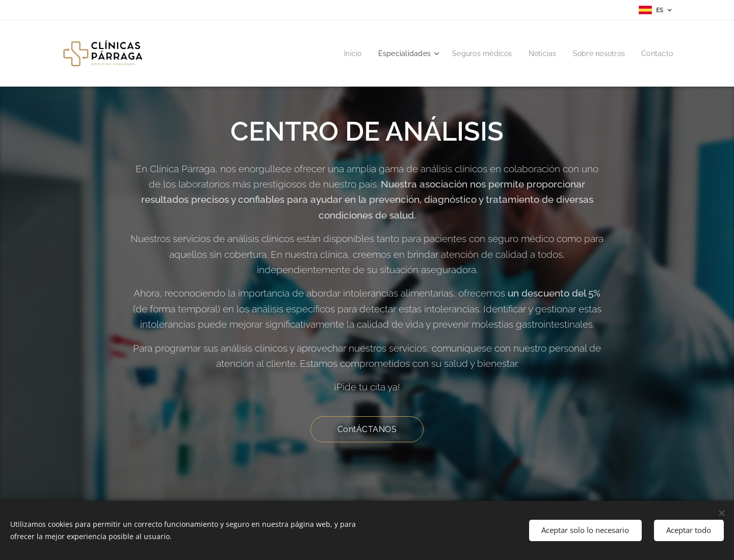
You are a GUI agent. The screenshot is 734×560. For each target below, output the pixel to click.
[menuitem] (341, 54)
